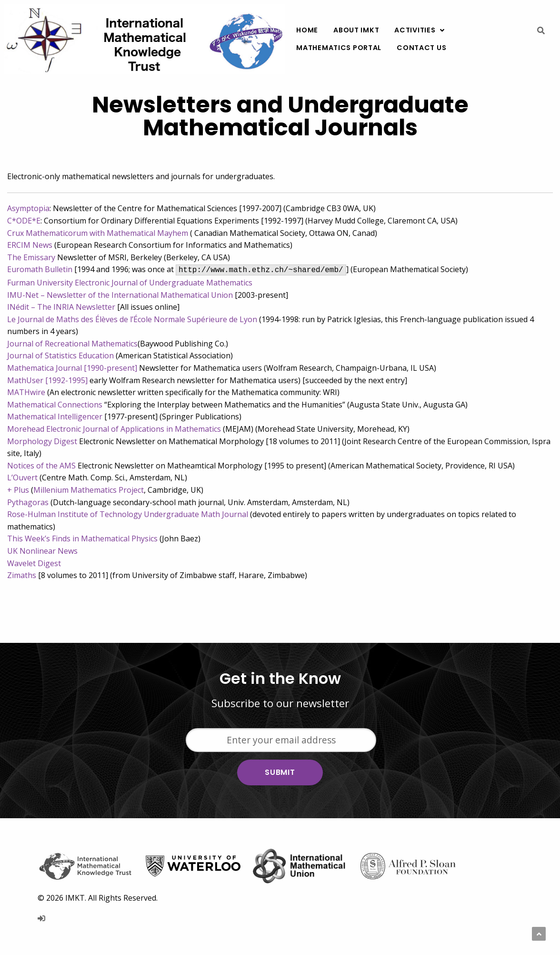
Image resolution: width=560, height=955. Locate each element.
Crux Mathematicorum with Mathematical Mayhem (98, 233)
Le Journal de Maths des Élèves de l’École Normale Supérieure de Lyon (132, 319)
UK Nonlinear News (42, 551)
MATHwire (26, 392)
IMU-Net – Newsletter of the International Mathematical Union (120, 295)
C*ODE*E (24, 221)
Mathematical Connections (55, 405)
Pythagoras (28, 502)
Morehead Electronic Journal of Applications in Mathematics (114, 429)
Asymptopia (28, 208)
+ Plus (18, 490)
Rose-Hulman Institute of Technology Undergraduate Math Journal (129, 514)
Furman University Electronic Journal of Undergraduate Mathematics (130, 283)
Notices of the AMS (41, 466)
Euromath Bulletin (40, 269)
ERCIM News (30, 245)
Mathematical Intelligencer (55, 417)
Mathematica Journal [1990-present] (72, 368)
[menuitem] (307, 30)
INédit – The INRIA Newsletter (61, 307)
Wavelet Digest (34, 563)
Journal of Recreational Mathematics (72, 344)
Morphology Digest (42, 441)
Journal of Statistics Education (60, 356)
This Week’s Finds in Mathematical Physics (82, 538)
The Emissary (31, 257)
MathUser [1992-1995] (47, 380)
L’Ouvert (22, 477)
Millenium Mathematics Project (89, 490)
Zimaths (22, 575)
